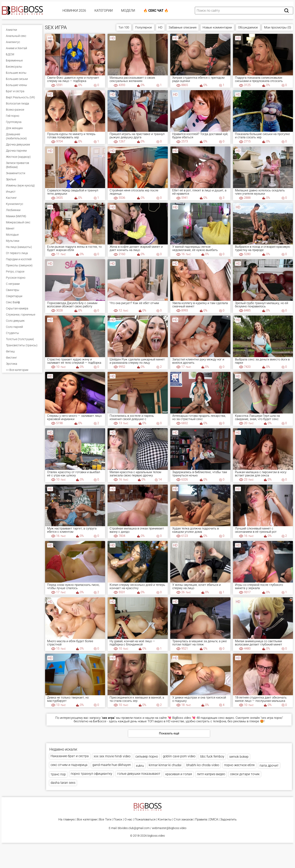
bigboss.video (156, 836)
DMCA (214, 820)
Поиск (118, 820)
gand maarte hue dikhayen (112, 765)
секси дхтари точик (245, 774)
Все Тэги (105, 820)
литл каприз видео (211, 774)
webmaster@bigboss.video (169, 828)
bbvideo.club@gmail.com (134, 828)
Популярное (144, 27)
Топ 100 (124, 27)
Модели (128, 11)
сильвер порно (147, 756)
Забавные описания (183, 27)
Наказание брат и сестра (70, 756)
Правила (201, 820)
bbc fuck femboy (212, 756)
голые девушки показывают (139, 774)
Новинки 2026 (74, 11)
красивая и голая (179, 774)
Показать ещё (169, 733)
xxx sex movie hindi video (112, 756)
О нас (128, 820)
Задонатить (228, 820)
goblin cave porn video (179, 756)
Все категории (87, 820)
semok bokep (239, 757)
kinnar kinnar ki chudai (165, 765)
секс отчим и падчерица (69, 765)
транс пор (58, 774)
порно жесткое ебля (239, 765)
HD (160, 27)
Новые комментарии (217, 27)
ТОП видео (155, 721)
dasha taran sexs (63, 783)
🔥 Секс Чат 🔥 (156, 11)
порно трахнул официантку (91, 774)
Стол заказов (183, 820)
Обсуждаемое (248, 27)
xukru (140, 766)
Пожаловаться (145, 820)
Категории (104, 11)
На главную (67, 820)
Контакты (165, 820)
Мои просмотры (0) (278, 27)
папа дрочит (269, 765)
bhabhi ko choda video (203, 765)
